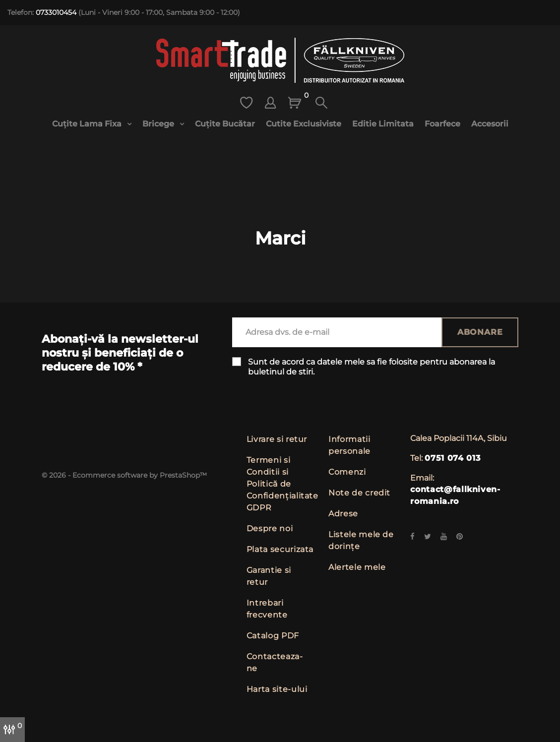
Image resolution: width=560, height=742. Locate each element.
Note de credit (359, 493)
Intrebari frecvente (267, 609)
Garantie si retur (269, 576)
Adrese (343, 514)
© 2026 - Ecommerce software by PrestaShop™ (124, 475)
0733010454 (56, 12)
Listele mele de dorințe (361, 540)
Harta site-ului (277, 689)
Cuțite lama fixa (88, 124)
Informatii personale (349, 445)
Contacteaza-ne (275, 662)
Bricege (159, 124)
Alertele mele (357, 567)
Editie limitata (383, 124)
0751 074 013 (452, 458)
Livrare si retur (277, 439)
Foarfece (442, 124)
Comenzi (347, 472)
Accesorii (490, 124)
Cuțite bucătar (225, 124)
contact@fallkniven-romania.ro (455, 495)
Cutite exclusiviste (304, 124)
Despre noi (270, 528)
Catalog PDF (273, 636)
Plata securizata (280, 549)
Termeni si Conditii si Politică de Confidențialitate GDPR (282, 484)
